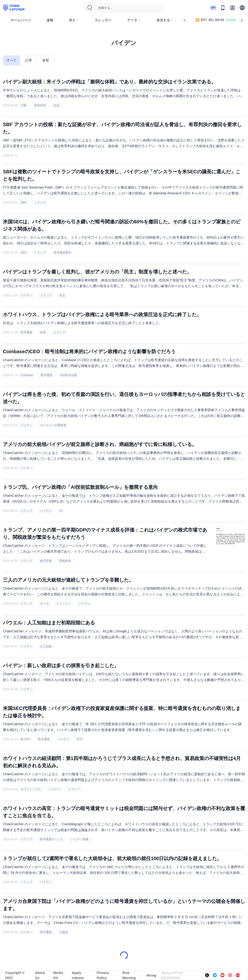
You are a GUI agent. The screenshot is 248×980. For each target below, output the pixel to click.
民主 (62, 295)
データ (134, 20)
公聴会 (64, 932)
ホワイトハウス (31, 789)
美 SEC (25, 739)
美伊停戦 (40, 105)
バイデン (26, 295)
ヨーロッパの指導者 (53, 425)
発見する (165, 20)
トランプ (40, 203)
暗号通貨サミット (52, 839)
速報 (50, 20)
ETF (80, 739)
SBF (23, 203)
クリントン (64, 604)
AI (61, 511)
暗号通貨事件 (62, 253)
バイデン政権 (80, 839)
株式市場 (46, 561)
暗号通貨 (26, 332)
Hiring (151, 975)
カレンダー (103, 20)
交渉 (56, 105)
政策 (43, 332)
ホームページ (21, 20)
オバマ (44, 604)
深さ (74, 20)
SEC (24, 253)
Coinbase (27, 375)
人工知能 (46, 646)
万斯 (23, 105)
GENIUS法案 (69, 375)
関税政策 (65, 561)
